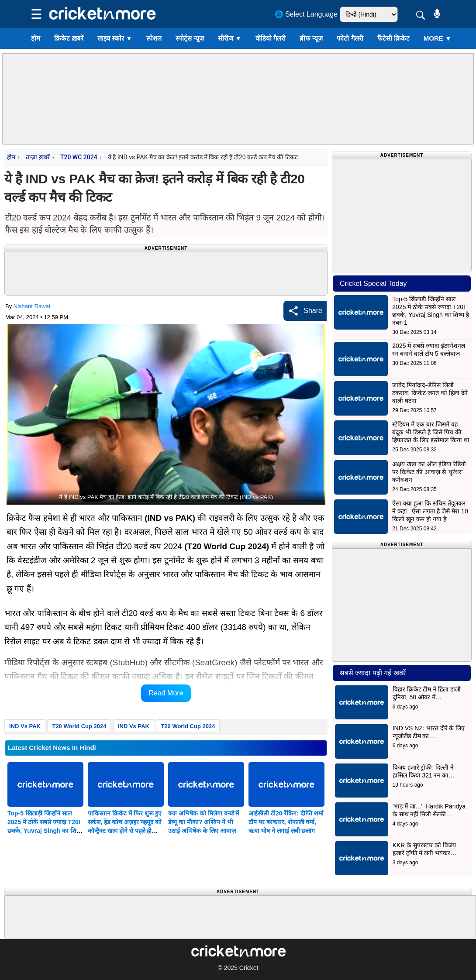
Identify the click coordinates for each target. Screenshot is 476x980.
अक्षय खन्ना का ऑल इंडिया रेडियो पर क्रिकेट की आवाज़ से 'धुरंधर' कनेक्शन (429, 472)
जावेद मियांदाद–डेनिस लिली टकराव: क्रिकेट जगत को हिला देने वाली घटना (430, 393)
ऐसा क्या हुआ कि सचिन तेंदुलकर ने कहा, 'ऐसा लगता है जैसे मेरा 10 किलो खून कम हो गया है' (430, 511)
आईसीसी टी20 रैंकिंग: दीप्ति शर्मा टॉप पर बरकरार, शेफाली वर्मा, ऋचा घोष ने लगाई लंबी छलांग (286, 822)
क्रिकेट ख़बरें (69, 38)
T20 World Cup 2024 (79, 726)
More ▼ (438, 38)
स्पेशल (154, 38)
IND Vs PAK (25, 726)
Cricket (249, 968)
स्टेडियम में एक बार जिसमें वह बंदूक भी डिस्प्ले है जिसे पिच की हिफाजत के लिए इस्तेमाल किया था (431, 432)
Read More (166, 693)
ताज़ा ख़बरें (38, 157)
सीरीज (230, 38)
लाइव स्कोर (115, 38)
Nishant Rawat (32, 306)
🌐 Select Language (306, 14)
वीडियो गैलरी (271, 38)
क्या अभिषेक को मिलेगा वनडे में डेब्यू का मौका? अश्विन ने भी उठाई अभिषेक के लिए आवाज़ (204, 822)
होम (36, 38)
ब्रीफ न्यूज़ (311, 38)
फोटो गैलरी (350, 38)
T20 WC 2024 (79, 157)
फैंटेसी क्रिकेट (393, 38)
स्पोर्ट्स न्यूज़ (190, 38)
